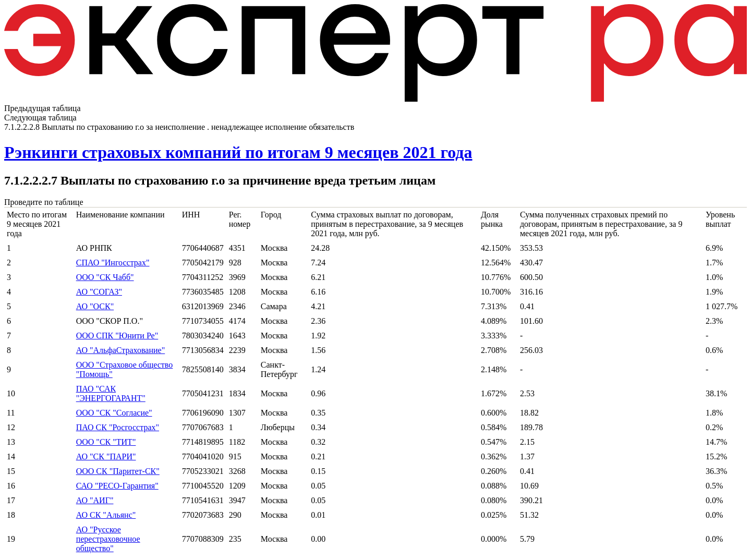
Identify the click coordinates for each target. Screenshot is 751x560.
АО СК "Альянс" (106, 515)
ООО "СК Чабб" (105, 277)
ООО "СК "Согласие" (114, 413)
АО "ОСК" (95, 306)
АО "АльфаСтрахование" (121, 350)
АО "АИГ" (95, 500)
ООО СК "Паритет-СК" (118, 471)
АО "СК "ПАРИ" (106, 456)
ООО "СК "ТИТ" (106, 442)
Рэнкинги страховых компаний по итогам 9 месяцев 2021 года (238, 152)
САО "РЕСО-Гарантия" (117, 486)
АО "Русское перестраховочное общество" (108, 539)
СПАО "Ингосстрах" (113, 263)
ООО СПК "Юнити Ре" (117, 336)
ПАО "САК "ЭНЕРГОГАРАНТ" (111, 393)
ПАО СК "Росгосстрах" (118, 427)
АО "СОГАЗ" (99, 292)
